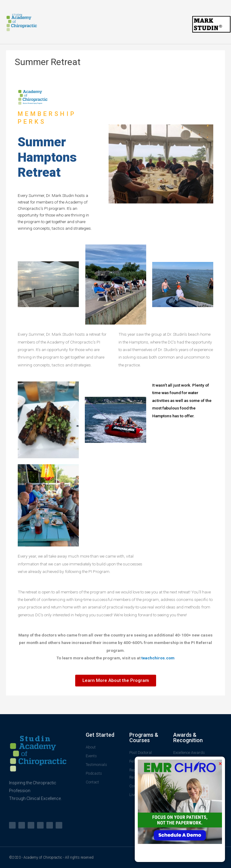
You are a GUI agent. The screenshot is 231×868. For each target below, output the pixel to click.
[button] (116, 681)
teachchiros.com (158, 658)
